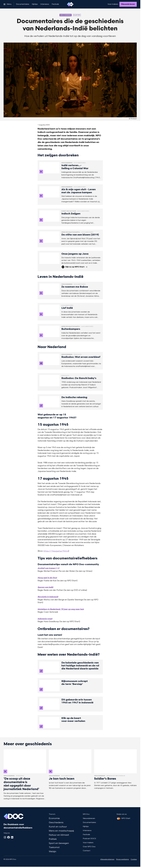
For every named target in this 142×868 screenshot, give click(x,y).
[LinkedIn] (12, 837)
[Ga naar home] (70, 4)
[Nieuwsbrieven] (128, 4)
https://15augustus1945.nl (56, 551)
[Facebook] (9, 837)
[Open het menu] (8, 4)
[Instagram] (5, 837)
